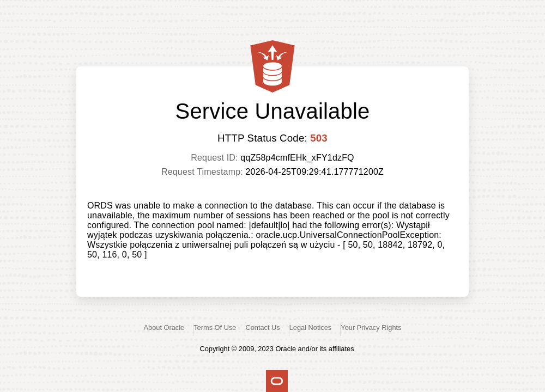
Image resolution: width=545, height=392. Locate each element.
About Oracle (164, 327)
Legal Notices (311, 327)
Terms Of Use (215, 327)
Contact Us (262, 327)
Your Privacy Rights (371, 327)
